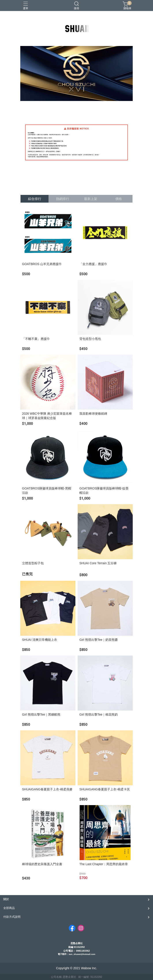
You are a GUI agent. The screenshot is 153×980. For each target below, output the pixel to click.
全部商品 (9, 908)
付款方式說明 (12, 917)
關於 (6, 899)
